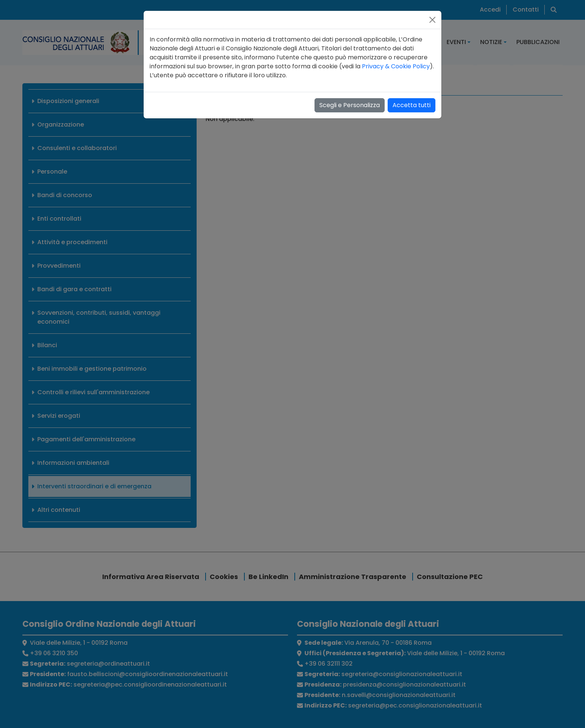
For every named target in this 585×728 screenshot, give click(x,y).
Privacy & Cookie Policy (396, 66)
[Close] (432, 20)
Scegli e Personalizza (350, 105)
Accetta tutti (412, 105)
